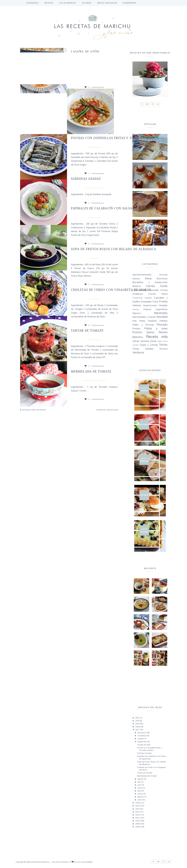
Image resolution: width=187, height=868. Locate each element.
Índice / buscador (107, 3)
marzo (140, 794)
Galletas (137, 305)
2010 (138, 821)
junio (140, 785)
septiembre (142, 742)
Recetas (49, 3)
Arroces (163, 275)
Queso (150, 332)
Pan (135, 321)
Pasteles (152, 321)
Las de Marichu (68, 3)
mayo (140, 788)
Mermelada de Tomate (91, 372)
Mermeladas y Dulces (94, 379)
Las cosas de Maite (85, 862)
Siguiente (116, 111)
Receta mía (94, 215)
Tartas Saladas (143, 349)
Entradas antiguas (107, 410)
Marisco (137, 313)
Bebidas (136, 279)
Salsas (136, 341)
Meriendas (161, 313)
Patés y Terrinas (143, 325)
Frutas (94, 256)
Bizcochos (162, 278)
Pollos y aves (156, 328)
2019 (138, 724)
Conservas (137, 298)
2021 (138, 718)
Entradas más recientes (34, 410)
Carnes (94, 297)
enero (140, 800)
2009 (138, 824)
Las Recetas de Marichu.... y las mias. (45, 862)
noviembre (142, 736)
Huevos (147, 309)
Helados (163, 305)
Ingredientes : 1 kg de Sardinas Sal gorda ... (92, 194)
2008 (138, 827)
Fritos (155, 302)
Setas (160, 341)
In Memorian (129, 3)
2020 (138, 721)
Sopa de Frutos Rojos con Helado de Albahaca (113, 249)
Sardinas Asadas (86, 179)
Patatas (163, 321)
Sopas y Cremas (149, 345)
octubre (141, 739)
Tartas (163, 345)
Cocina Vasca (94, 145)
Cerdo (164, 286)
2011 (138, 818)
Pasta (142, 321)
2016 (138, 803)
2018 (138, 727)
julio (139, 782)
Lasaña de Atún (85, 52)
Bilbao (148, 278)
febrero (141, 797)
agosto (141, 779)
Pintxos (136, 329)
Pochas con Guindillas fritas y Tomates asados (115, 138)
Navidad (162, 317)
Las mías (87, 3)
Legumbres (162, 309)
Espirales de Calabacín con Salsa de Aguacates (114, 208)
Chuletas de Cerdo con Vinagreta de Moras (111, 290)
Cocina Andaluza (94, 186)
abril (140, 791)
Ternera (163, 349)
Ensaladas (94, 338)
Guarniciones (150, 305)
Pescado (162, 324)
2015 (138, 806)
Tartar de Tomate (87, 331)
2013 (138, 812)
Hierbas (136, 309)
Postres (137, 332)
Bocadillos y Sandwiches (150, 282)
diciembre (142, 733)
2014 (138, 809)
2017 (138, 730)
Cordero (148, 298)
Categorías (32, 3)
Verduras (138, 352)
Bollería (137, 286)
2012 (138, 815)
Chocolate (153, 290)
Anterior (65, 111)
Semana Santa (148, 341)
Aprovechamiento (142, 275)
